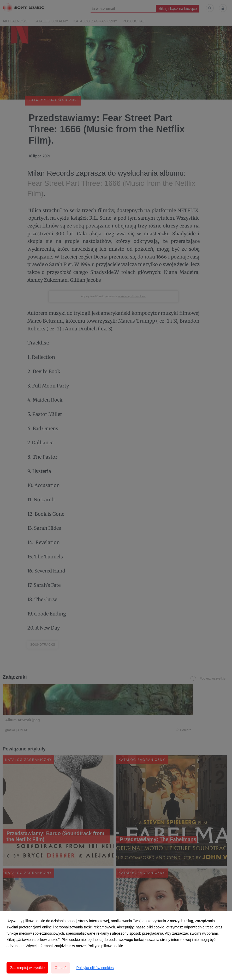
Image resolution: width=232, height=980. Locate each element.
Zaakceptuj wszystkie (27, 968)
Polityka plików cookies (95, 968)
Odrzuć (60, 968)
